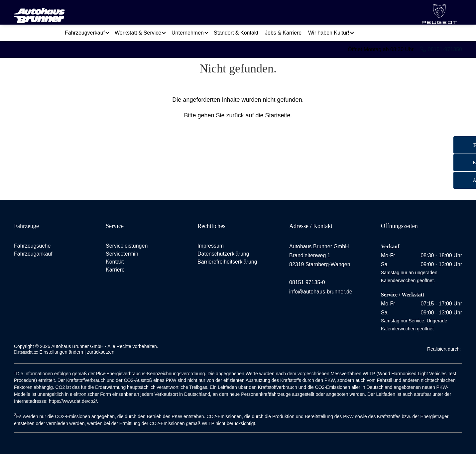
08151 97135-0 (307, 282)
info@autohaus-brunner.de (321, 292)
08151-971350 (441, 38)
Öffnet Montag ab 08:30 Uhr (381, 38)
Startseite (278, 115)
